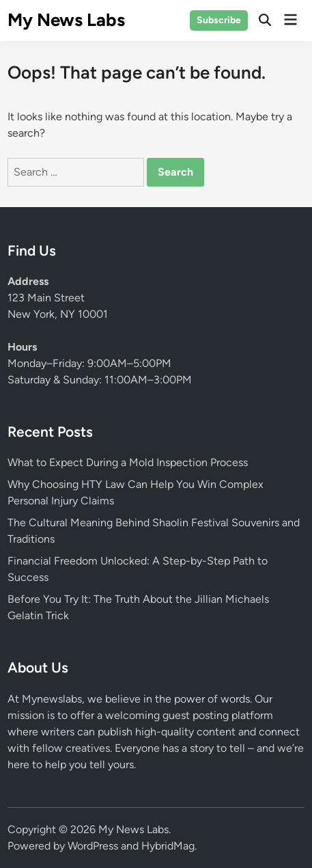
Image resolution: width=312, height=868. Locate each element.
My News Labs (66, 20)
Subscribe (219, 20)
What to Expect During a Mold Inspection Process (128, 462)
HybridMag (168, 846)
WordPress (93, 846)
